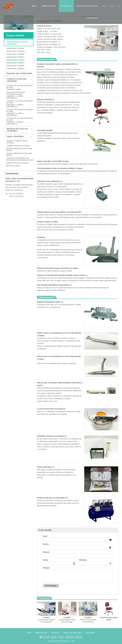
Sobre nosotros (49, 6)
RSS (61, 637)
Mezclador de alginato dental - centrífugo (17, 142)
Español (112, 6)
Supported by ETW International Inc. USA (61, 641)
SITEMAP (70, 637)
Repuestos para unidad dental (109, 619)
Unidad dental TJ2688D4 (15, 60)
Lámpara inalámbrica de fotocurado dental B (19, 149)
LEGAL (79, 637)
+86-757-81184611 (16, 194)
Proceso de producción (87, 6)
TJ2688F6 (67, 620)
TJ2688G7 (88, 620)
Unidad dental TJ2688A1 (15, 48)
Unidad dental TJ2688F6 (15, 66)
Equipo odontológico (15, 136)
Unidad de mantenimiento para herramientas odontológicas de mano (20, 159)
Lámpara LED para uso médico (17, 163)
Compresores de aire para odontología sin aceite (20, 95)
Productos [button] (66, 6)
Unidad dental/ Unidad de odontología (17, 43)
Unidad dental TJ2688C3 (15, 57)
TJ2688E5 (46, 620)
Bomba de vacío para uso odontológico (17, 130)
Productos (56, 633)
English (104, 6)
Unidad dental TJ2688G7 (15, 68)
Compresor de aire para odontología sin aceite (20, 87)
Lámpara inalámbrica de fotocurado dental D (19, 154)
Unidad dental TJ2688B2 (15, 54)
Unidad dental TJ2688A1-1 (16, 51)
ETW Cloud (45, 637)
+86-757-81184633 (16, 196)
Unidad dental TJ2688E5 (15, 63)
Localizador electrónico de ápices (18, 146)
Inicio (34, 6)
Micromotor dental (13, 166)
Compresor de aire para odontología (17, 80)
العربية (119, 6)
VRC (54, 637)
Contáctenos (92, 18)
